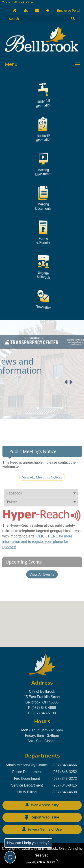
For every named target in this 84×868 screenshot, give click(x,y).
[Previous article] (53, 382)
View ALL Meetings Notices (42, 490)
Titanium (46, 862)
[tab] (41, 506)
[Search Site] (36, 18)
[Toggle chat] (10, 857)
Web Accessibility (42, 805)
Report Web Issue (42, 817)
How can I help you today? (28, 843)
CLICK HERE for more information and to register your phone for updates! (37, 554)
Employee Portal (69, 11)
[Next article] (59, 382)
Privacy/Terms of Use (42, 830)
